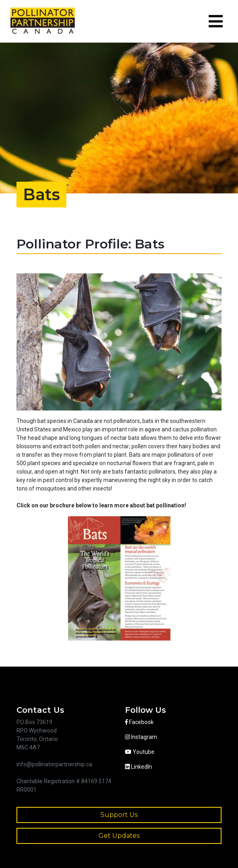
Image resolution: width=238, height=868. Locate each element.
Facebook (139, 722)
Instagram (141, 737)
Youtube (140, 752)
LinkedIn (138, 767)
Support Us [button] (119, 815)
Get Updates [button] (119, 836)
